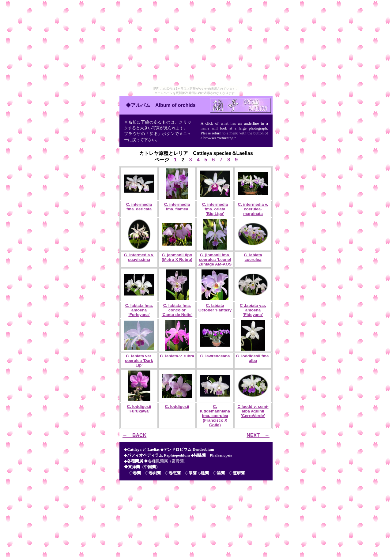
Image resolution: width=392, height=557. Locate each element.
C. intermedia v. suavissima (139, 257)
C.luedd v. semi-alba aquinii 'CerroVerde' (253, 411)
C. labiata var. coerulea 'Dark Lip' (139, 361)
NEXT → (258, 435)
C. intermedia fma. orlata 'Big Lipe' (215, 209)
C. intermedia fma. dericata (139, 207)
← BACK (134, 435)
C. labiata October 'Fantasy (215, 308)
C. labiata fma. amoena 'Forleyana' (139, 310)
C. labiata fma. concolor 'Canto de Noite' (177, 310)
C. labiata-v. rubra (177, 356)
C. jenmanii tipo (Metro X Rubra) (177, 257)
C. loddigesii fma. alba (253, 358)
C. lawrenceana (215, 356)
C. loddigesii (177, 406)
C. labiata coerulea (253, 257)
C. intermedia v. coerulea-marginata (253, 209)
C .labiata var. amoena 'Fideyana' (253, 310)
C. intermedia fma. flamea (177, 207)
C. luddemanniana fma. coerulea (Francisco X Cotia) (215, 416)
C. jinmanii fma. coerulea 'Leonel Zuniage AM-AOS (215, 260)
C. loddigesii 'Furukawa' (139, 409)
